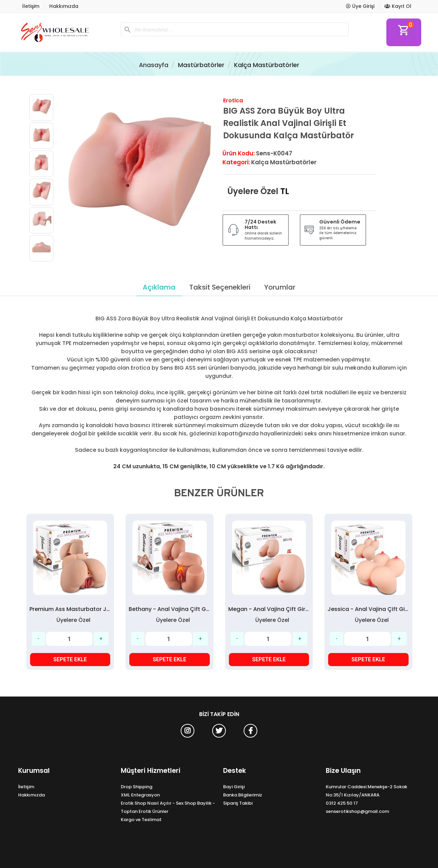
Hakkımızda (64, 6)
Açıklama (159, 287)
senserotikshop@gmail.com (357, 811)
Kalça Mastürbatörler (267, 65)
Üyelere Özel (253, 191)
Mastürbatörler (201, 65)
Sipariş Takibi (238, 803)
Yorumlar (280, 287)
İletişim (31, 6)
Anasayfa (154, 65)
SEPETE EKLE (70, 659)
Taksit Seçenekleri (220, 287)
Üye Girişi (360, 6)
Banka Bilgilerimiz (243, 795)
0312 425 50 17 (342, 803)
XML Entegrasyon (140, 795)
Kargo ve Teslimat (141, 820)
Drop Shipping (137, 787)
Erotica (233, 100)
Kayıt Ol (398, 6)
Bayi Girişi (234, 787)
